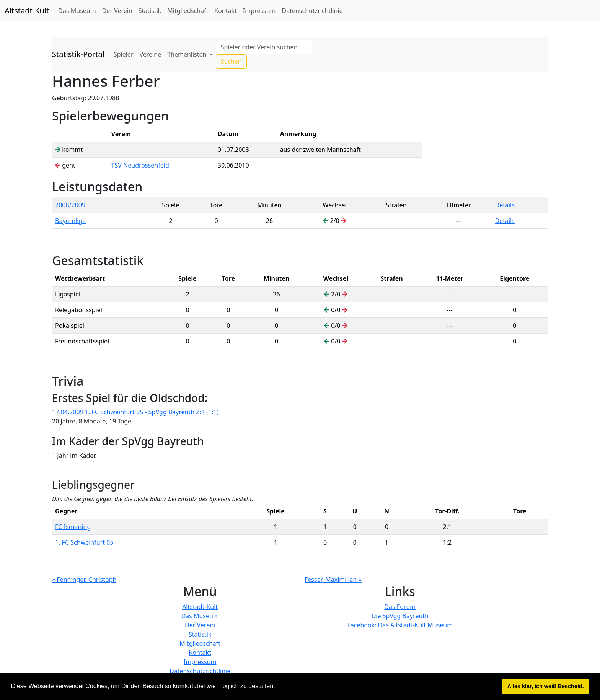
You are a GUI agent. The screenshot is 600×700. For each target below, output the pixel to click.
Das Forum (400, 607)
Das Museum (77, 11)
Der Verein (117, 11)
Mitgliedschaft (188, 11)
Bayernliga (70, 221)
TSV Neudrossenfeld (140, 165)
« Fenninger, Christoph (84, 580)
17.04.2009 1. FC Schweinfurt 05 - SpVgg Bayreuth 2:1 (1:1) (135, 412)
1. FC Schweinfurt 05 (84, 542)
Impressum (259, 11)
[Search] (265, 47)
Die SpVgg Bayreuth (400, 616)
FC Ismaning (73, 527)
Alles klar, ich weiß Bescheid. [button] (546, 686)
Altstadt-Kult (27, 11)
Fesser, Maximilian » (333, 580)
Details (505, 205)
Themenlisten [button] (187, 54)
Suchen (231, 62)
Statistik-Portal (78, 54)
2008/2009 (70, 205)
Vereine (151, 54)
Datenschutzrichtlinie (312, 11)
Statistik (150, 11)
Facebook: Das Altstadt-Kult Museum (400, 625)
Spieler (124, 54)
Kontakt (226, 11)
